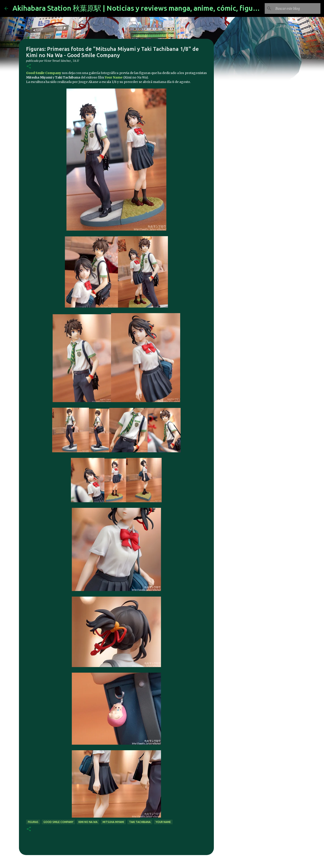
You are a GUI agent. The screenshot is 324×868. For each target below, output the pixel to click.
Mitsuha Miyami (113, 822)
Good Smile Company (44, 73)
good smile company (58, 822)
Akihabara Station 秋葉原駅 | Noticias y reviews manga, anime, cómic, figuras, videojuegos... (163, 8)
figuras (33, 822)
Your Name (114, 77)
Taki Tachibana (140, 822)
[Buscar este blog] (297, 8)
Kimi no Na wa (88, 822)
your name (163, 822)
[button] (29, 67)
